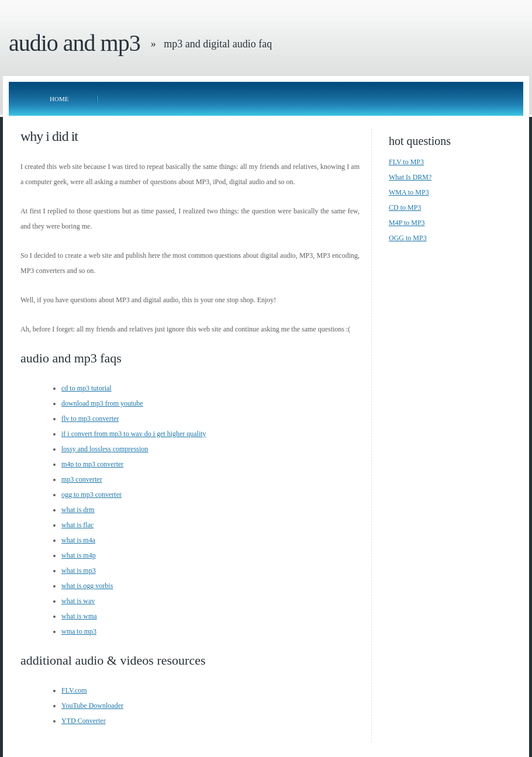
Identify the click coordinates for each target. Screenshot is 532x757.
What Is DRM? (410, 177)
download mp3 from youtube (102, 403)
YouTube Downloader (92, 706)
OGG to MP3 (408, 238)
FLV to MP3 (406, 162)
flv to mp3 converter (90, 419)
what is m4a (78, 540)
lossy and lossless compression (105, 449)
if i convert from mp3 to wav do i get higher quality (134, 434)
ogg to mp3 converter (91, 495)
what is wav (78, 601)
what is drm (78, 510)
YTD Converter (84, 721)
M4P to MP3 (407, 223)
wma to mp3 (79, 631)
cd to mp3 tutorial (87, 388)
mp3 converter (82, 479)
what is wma (79, 616)
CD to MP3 (405, 208)
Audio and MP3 (75, 43)
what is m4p (79, 555)
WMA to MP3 (409, 192)
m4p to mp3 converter (92, 464)
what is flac (77, 525)
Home (59, 99)
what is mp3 (79, 571)
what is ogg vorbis (87, 586)
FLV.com (74, 690)
